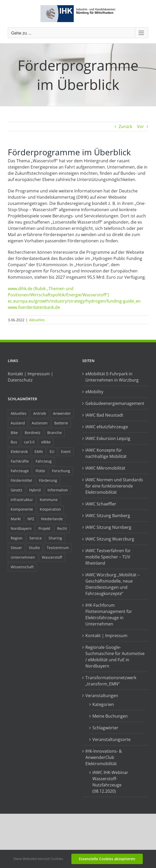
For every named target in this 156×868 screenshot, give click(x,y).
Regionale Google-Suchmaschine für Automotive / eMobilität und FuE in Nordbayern (115, 657)
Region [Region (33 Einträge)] (17, 538)
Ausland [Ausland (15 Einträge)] (18, 423)
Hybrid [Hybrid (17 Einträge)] (35, 490)
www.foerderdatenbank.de (34, 307)
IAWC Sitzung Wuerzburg (110, 539)
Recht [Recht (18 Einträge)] (62, 528)
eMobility (94, 392)
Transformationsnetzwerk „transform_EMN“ (111, 681)
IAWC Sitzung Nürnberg (108, 527)
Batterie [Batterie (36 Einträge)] (61, 423)
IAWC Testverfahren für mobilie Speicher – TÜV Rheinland (108, 557)
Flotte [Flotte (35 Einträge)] (40, 471)
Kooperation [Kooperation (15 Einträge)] (50, 509)
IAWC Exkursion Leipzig (108, 438)
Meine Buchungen (110, 716)
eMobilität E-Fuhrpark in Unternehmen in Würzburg (112, 377)
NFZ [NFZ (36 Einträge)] (31, 519)
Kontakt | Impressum (106, 636)
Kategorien (103, 704)
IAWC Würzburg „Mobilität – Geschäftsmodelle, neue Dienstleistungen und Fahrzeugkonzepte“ (113, 584)
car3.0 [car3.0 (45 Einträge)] (29, 442)
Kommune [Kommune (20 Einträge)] (49, 500)
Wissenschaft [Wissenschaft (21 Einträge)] (22, 567)
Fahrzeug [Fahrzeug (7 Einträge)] (44, 461)
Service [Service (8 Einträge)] (36, 538)
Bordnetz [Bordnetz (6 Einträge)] (33, 433)
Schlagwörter (105, 728)
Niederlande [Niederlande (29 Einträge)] (52, 519)
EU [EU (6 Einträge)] (52, 452)
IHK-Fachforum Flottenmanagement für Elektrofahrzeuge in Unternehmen (109, 615)
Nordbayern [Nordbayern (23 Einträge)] (21, 528)
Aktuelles (37, 320)
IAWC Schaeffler (101, 504)
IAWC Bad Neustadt (104, 415)
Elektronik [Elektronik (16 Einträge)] (19, 452)
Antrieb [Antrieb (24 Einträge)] (40, 413)
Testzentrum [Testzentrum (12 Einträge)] (58, 548)
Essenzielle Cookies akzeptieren (107, 859)
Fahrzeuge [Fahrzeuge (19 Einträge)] (20, 471)
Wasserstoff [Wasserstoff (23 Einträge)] (52, 557)
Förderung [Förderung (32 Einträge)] (48, 480)
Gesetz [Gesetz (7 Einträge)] (16, 490)
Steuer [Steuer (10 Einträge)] (16, 548)
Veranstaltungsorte (111, 739)
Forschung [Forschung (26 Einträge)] (61, 471)
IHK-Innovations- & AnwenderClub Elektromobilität (104, 757)
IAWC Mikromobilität (105, 468)
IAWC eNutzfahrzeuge (107, 427)
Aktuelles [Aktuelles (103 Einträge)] (19, 413)
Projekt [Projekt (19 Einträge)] (44, 528)
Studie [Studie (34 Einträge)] (34, 548)
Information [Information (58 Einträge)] (58, 490)
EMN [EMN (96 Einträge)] (39, 452)
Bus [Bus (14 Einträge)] (14, 442)
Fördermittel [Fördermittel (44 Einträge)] (21, 480)
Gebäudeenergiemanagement (115, 403)
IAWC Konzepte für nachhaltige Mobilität (106, 453)
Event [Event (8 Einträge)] (66, 452)
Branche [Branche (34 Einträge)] (55, 433)
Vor (141, 126)
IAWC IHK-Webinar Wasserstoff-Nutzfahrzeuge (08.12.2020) (110, 782)
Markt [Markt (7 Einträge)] (16, 519)
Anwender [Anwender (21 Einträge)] (62, 413)
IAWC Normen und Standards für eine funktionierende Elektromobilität (114, 486)
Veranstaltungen (102, 696)
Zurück (125, 126)
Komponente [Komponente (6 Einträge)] (22, 509)
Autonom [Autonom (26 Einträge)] (40, 423)
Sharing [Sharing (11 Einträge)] (55, 538)
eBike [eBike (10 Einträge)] (46, 442)
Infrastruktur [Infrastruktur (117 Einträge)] (22, 500)
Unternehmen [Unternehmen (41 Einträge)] (23, 557)
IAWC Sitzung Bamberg (108, 516)
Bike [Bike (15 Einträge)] (14, 433)
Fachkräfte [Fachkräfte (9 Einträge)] (20, 461)
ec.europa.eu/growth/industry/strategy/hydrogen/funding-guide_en (74, 301)
